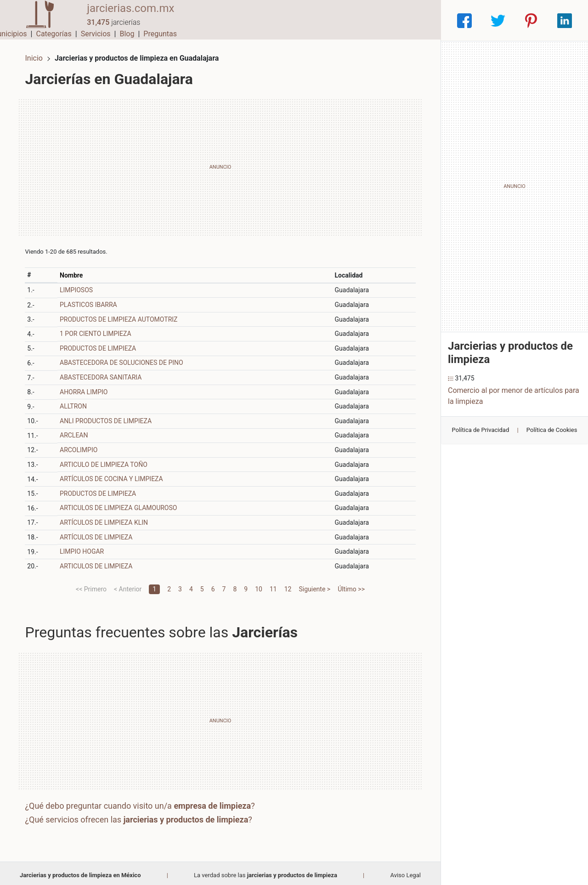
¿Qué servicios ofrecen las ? (142, 815)
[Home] (37, 20)
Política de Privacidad (481, 430)
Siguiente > (314, 585)
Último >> (351, 585)
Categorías (310, 20)
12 (288, 585)
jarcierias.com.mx (124, 15)
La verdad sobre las (266, 871)
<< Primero (91, 585)
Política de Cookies (552, 430)
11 (273, 585)
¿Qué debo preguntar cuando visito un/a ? (144, 802)
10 (259, 585)
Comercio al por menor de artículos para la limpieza (514, 396)
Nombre (74, 271)
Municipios (266, 20)
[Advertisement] (220, 163)
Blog (384, 20)
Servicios (353, 20)
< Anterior (128, 585)
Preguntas (417, 20)
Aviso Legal (405, 871)
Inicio (38, 54)
